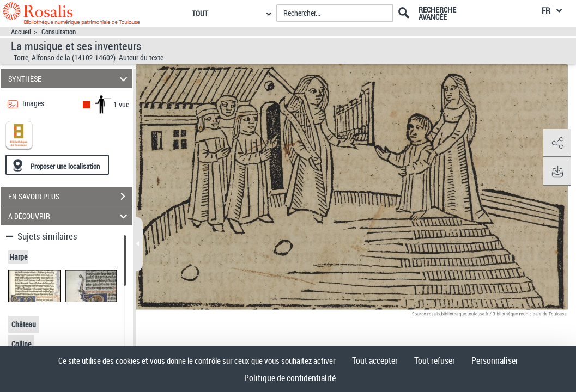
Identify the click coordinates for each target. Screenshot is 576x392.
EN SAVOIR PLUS (70, 197)
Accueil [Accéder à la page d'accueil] (21, 32)
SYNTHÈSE (69, 79)
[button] (557, 143)
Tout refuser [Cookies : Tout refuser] (435, 360)
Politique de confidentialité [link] (290, 378)
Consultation (59, 32)
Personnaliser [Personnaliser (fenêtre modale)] (495, 360)
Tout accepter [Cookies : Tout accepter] (375, 360)
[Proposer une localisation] (57, 165)
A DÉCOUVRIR (69, 216)
